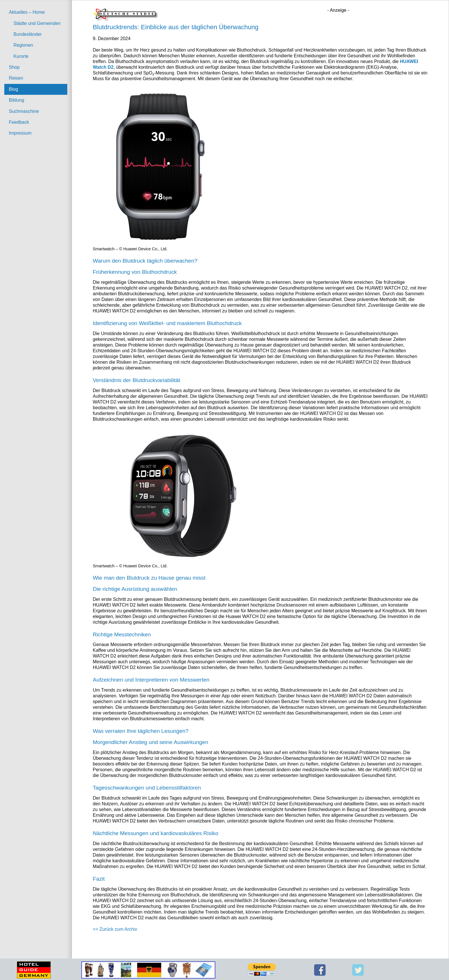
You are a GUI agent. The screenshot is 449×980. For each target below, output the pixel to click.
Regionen (23, 45)
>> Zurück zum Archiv (115, 929)
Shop (14, 67)
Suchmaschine (24, 111)
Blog (13, 89)
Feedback (19, 122)
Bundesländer (28, 34)
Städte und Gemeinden (37, 23)
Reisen (16, 78)
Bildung (16, 100)
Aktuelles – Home (27, 12)
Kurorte (21, 56)
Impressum (20, 133)
